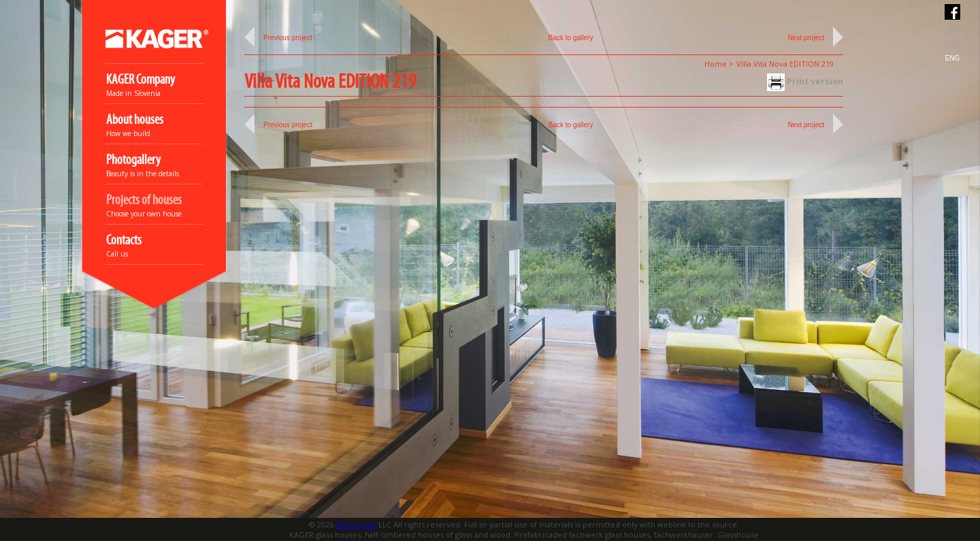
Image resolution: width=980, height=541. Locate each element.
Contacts (124, 241)
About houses (135, 120)
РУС (952, 45)
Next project (806, 38)
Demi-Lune (356, 524)
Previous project (288, 38)
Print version (805, 81)
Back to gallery (571, 38)
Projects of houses (144, 200)
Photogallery (133, 160)
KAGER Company (141, 80)
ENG (953, 58)
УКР (952, 31)
